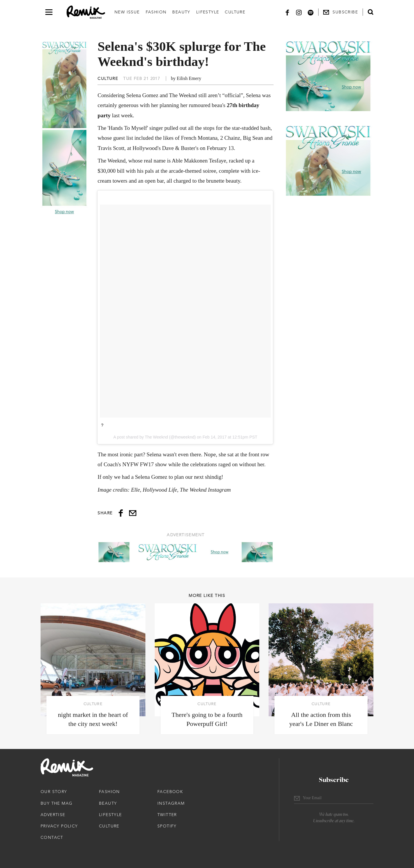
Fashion (156, 12)
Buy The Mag (56, 803)
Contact (52, 837)
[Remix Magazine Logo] (86, 12)
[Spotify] (311, 12)
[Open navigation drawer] (49, 12)
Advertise (53, 815)
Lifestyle (208, 12)
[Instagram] (299, 12)
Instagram (171, 803)
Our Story (54, 792)
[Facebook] (287, 12)
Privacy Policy (59, 826)
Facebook (170, 792)
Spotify (167, 826)
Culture (235, 12)
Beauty (181, 12)
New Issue (127, 12)
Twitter (167, 815)
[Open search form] (370, 12)
